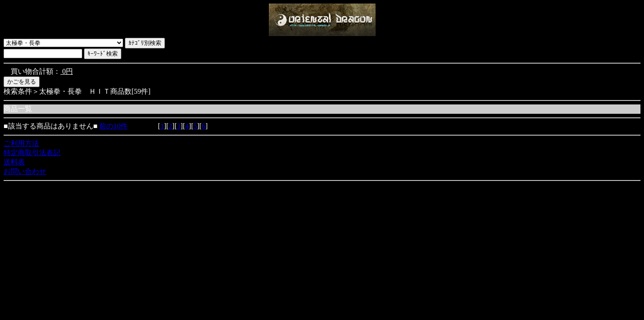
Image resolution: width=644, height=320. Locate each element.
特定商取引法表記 (32, 153)
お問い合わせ (25, 171)
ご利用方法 (21, 143)
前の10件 (113, 126)
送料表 (14, 162)
